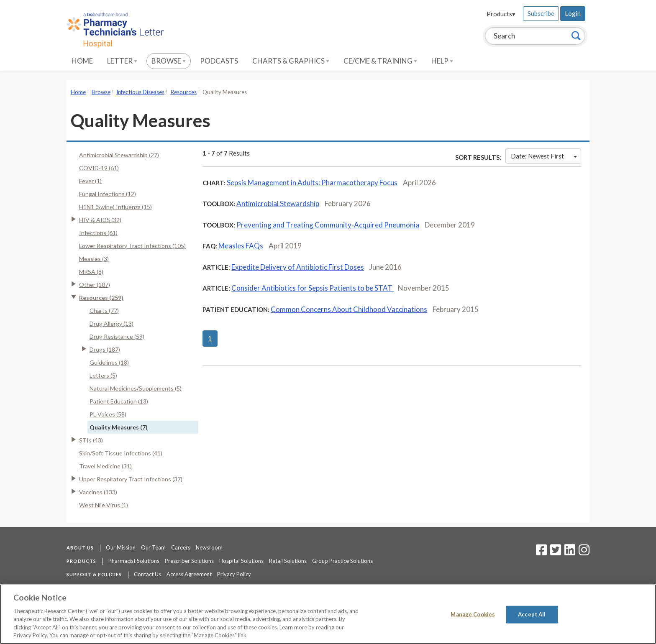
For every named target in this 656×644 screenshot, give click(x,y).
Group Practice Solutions (342, 561)
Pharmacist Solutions (134, 561)
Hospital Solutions (241, 561)
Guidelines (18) (109, 362)
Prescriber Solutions (189, 561)
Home (82, 61)
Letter (122, 61)
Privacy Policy (234, 574)
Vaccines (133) (98, 492)
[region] (328, 614)
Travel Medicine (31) (105, 466)
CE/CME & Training (380, 61)
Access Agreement (189, 574)
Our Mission (121, 547)
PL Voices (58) (108, 414)
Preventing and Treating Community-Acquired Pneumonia (328, 225)
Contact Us (147, 574)
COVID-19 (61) (99, 168)
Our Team (153, 547)
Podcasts (219, 61)
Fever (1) (90, 181)
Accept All (532, 614)
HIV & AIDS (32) (100, 220)
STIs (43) (91, 440)
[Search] (576, 36)
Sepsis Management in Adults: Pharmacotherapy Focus (312, 183)
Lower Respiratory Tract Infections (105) (132, 246)
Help (442, 61)
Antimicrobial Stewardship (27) (119, 155)
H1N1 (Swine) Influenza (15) (115, 207)
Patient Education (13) (119, 401)
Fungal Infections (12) (108, 194)
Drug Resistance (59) (117, 336)
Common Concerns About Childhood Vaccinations (349, 309)
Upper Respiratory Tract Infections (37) (131, 479)
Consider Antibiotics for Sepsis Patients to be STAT (313, 288)
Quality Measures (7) (119, 427)
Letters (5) (103, 375)
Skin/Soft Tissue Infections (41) (121, 453)
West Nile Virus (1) (104, 505)
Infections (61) (98, 233)
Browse (169, 61)
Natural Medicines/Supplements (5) (136, 388)
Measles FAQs (241, 246)
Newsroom (209, 547)
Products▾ (501, 14)
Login (573, 13)
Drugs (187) (105, 349)
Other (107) (95, 285)
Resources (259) (101, 298)
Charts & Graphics (291, 61)
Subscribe (541, 13)
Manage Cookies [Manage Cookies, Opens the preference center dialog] (473, 614)
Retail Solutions (288, 561)
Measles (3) (94, 259)
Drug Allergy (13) (111, 323)
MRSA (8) (91, 272)
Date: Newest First (544, 156)
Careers (181, 547)
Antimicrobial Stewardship (278, 203)
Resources (183, 92)
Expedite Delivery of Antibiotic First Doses (298, 267)
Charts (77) (104, 310)
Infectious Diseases (140, 92)
